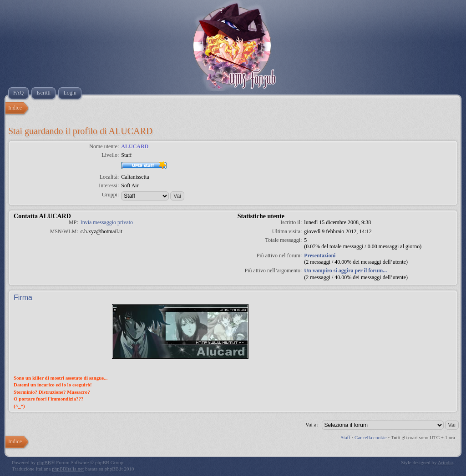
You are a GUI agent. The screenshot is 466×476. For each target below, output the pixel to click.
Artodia (446, 462)
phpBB (44, 462)
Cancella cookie (371, 437)
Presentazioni (320, 256)
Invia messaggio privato (107, 222)
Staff (346, 437)
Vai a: (312, 425)
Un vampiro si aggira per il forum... (345, 271)
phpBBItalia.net (68, 469)
